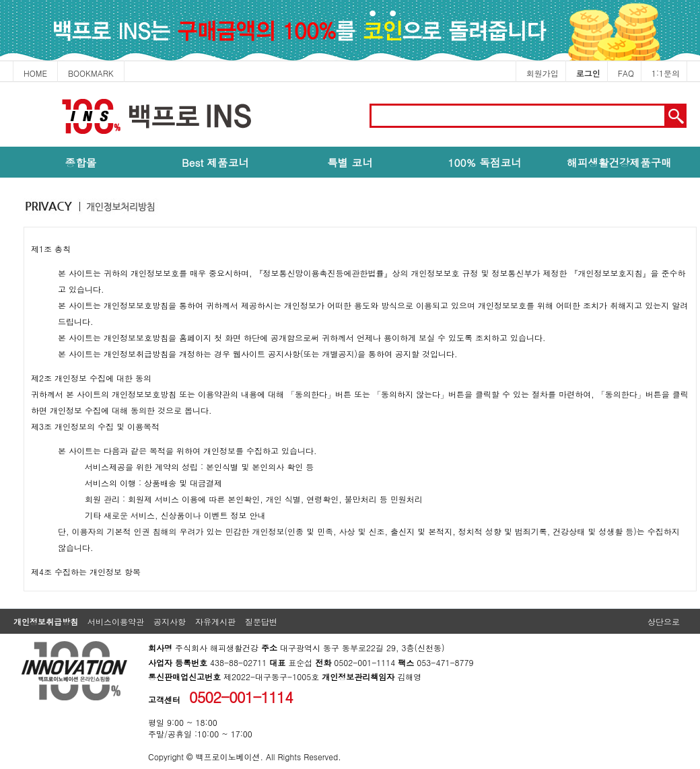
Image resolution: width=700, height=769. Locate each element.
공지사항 (170, 621)
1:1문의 (666, 73)
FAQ (626, 73)
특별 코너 (350, 162)
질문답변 (261, 621)
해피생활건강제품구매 (619, 162)
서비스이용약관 (116, 621)
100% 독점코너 (484, 162)
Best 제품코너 (215, 162)
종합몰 (81, 162)
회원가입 (542, 73)
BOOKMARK (91, 73)
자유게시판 (215, 621)
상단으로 (664, 621)
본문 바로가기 (0, 82)
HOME (35, 73)
